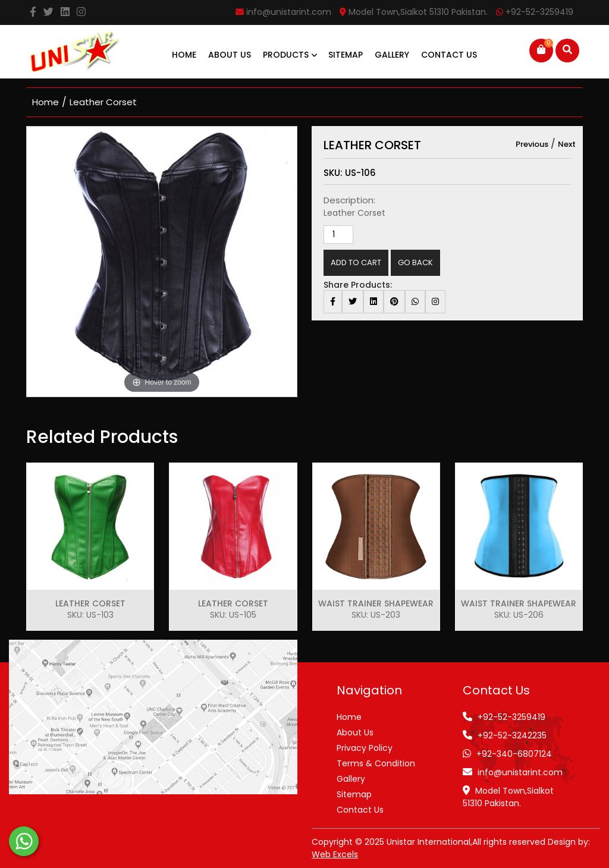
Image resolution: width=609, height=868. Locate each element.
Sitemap (346, 55)
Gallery (392, 55)
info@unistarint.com (520, 772)
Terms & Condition (376, 763)
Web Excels (335, 854)
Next (567, 144)
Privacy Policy (365, 748)
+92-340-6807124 (514, 754)
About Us (230, 55)
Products (290, 55)
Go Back (415, 262)
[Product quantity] (338, 235)
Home (184, 55)
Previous (532, 144)
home (45, 102)
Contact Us (449, 55)
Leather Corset (103, 102)
